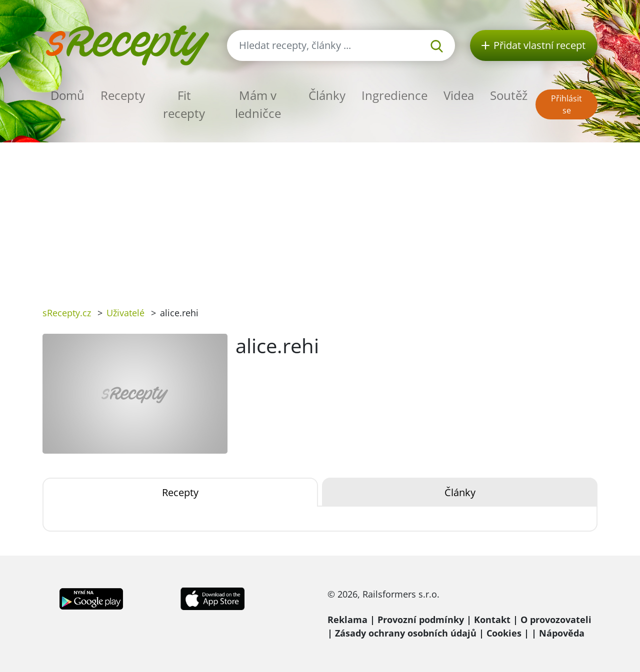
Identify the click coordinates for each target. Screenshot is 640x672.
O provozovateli (556, 620)
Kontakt (492, 620)
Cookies (504, 633)
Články (327, 95)
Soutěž (509, 95)
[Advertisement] (320, 217)
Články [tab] (460, 492)
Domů (67, 95)
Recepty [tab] (180, 492)
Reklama (347, 620)
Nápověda (562, 633)
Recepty (123, 95)
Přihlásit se (566, 104)
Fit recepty (184, 104)
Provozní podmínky (421, 620)
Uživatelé (125, 313)
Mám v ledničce (258, 104)
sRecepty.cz (67, 313)
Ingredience (394, 95)
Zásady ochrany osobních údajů (406, 633)
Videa (459, 95)
